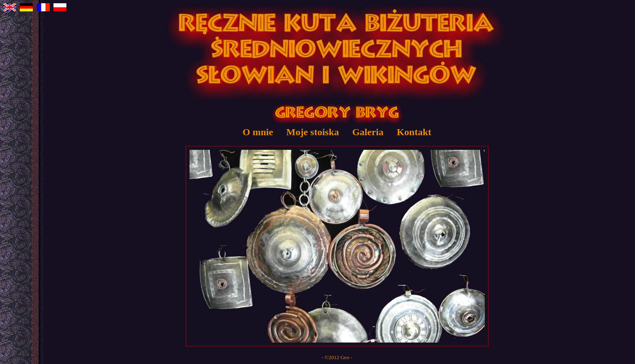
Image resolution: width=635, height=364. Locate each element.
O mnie (258, 132)
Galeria (368, 132)
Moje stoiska (313, 132)
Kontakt (414, 132)
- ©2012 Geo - (337, 357)
